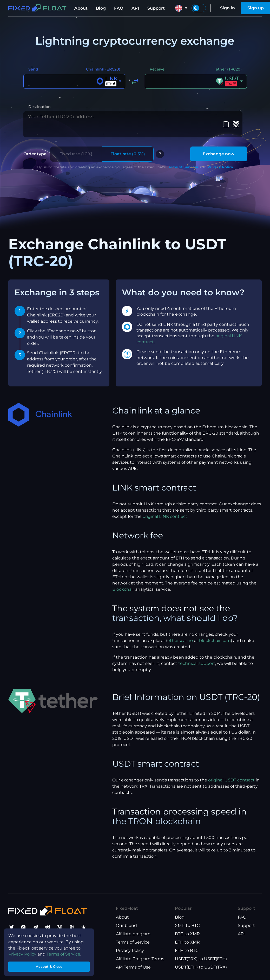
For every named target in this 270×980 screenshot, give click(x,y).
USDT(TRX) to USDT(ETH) (201, 959)
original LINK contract (165, 505)
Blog (101, 8)
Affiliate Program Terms (140, 959)
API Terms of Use (133, 967)
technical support (197, 653)
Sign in (228, 8)
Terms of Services (183, 156)
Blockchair (123, 578)
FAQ (119, 8)
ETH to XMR (187, 942)
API (135, 8)
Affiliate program (133, 934)
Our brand (126, 925)
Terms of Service (133, 942)
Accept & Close (49, 965)
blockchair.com (215, 630)
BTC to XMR (187, 934)
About (81, 8)
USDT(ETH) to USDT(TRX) (201, 967)
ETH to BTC (187, 950)
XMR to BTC (187, 925)
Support (156, 8)
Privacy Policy (220, 156)
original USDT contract (231, 769)
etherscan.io (180, 630)
